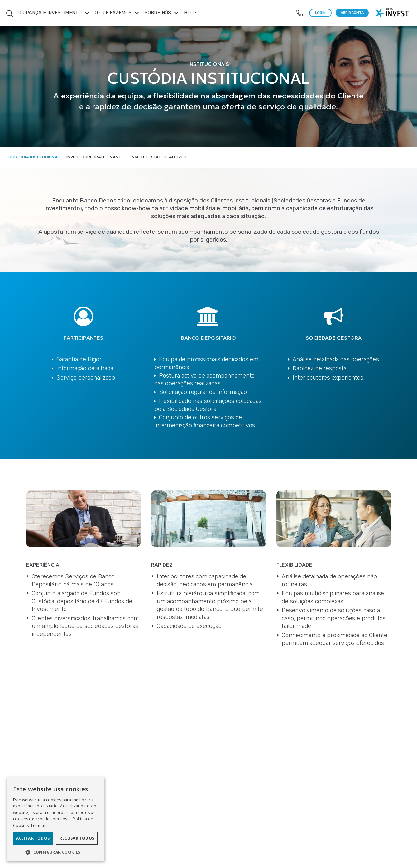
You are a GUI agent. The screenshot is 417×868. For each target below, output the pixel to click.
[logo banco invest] (393, 13)
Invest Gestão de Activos (158, 157)
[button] (55, 852)
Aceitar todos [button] (33, 838)
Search (10, 14)
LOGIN (320, 13)
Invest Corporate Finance (95, 157)
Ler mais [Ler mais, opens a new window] (39, 825)
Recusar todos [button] (77, 838)
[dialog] (55, 819)
